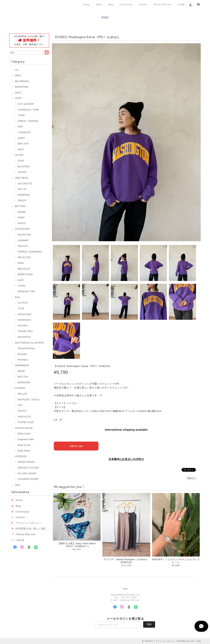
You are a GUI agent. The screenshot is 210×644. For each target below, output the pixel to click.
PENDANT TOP (26, 291)
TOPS (18, 98)
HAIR (21, 280)
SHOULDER (24, 314)
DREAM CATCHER (28, 468)
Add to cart (76, 446)
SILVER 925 (24, 235)
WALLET (23, 394)
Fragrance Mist (26, 439)
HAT (20, 405)
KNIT (20, 127)
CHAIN (22, 286)
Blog (111, 4)
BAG (17, 297)
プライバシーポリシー (28, 523)
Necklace (23, 360)
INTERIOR (21, 456)
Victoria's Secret (24, 428)
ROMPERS (24, 195)
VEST (21, 149)
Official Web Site (162, 4)
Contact (143, 4)
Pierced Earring (26, 348)
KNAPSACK (24, 320)
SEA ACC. (23, 246)
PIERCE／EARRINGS (30, 252)
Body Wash (24, 451)
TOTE (21, 309)
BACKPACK (24, 337)
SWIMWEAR (22, 365)
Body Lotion (24, 434)
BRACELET (24, 269)
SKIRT (21, 218)
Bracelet (22, 354)
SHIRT (21, 138)
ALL (17, 70)
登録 (149, 624)
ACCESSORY (23, 229)
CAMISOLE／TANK (28, 110)
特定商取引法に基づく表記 (31, 529)
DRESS (22, 200)
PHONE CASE (26, 422)
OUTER (19, 155)
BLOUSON (24, 166)
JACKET (22, 172)
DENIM (22, 212)
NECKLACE (24, 257)
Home (87, 4)
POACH (22, 411)
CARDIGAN (24, 132)
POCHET (23, 326)
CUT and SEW (26, 104)
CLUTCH (23, 303)
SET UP (22, 189)
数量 (56, 420)
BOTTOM (20, 206)
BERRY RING (25, 274)
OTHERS (20, 388)
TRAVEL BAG (25, 331)
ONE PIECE (22, 178)
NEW (18, 75)
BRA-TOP (23, 144)
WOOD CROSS (26, 462)
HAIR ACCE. (25, 417)
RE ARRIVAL (22, 81)
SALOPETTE (25, 184)
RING (21, 263)
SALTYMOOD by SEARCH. (30, 343)
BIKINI (21, 371)
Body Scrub (24, 445)
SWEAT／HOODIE (28, 121)
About (99, 4)
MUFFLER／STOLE (29, 400)
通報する (191, 478)
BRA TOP (23, 377)
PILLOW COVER (27, 473)
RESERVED (22, 87)
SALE (18, 93)
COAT (21, 161)
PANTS (22, 223)
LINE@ (181, 4)
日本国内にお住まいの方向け (126, 459)
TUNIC (21, 115)
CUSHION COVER (28, 479)
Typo (17, 485)
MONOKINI (24, 382)
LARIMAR (23, 240)
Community (126, 4)
